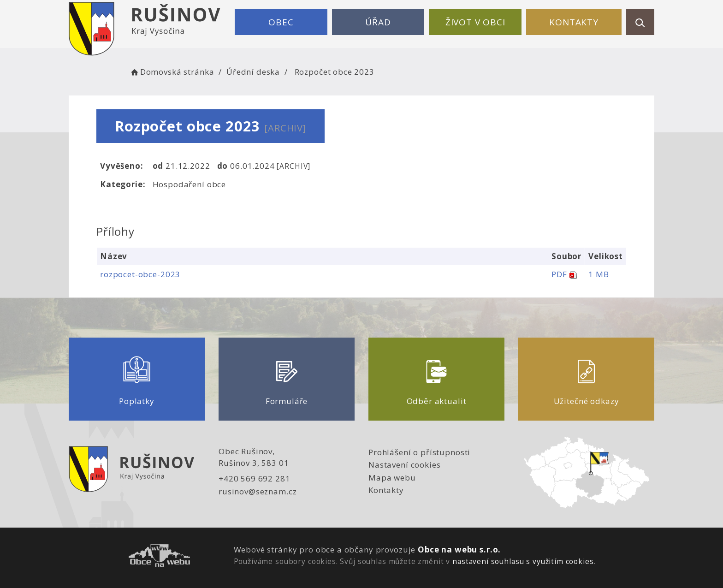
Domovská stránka (172, 72)
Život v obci (475, 22)
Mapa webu (392, 478)
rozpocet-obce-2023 (140, 274)
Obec (281, 22)
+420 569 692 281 (255, 478)
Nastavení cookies (404, 465)
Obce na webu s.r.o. (459, 549)
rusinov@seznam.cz (258, 491)
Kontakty (574, 22)
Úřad (378, 22)
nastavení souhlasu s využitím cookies (523, 561)
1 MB (599, 274)
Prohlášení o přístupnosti (419, 452)
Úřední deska (253, 72)
